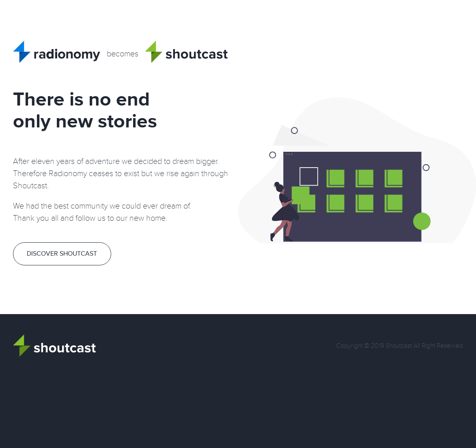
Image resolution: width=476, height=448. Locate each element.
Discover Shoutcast (62, 254)
